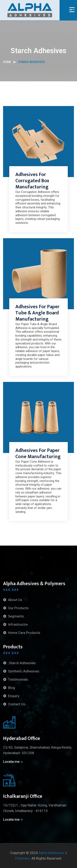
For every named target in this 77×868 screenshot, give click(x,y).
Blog (11, 688)
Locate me (13, 762)
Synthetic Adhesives (24, 671)
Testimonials (18, 680)
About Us (15, 600)
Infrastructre (18, 625)
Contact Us (17, 704)
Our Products (18, 608)
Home (7, 62)
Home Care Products (24, 633)
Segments (16, 616)
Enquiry (14, 696)
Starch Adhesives (22, 663)
